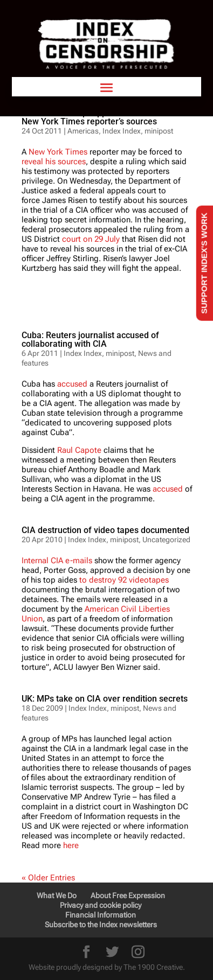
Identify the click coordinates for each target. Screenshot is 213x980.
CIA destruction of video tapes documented (105, 530)
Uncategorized (166, 540)
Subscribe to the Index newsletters (101, 925)
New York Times (58, 152)
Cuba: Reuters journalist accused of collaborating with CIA (90, 339)
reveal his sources (54, 162)
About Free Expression (128, 895)
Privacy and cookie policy (101, 905)
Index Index (83, 353)
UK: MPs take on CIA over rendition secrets (105, 699)
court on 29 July (91, 239)
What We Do (57, 895)
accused (72, 384)
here (70, 845)
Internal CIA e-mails (57, 561)
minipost (120, 353)
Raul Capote (79, 450)
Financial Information (101, 915)
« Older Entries (48, 878)
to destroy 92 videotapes (124, 580)
